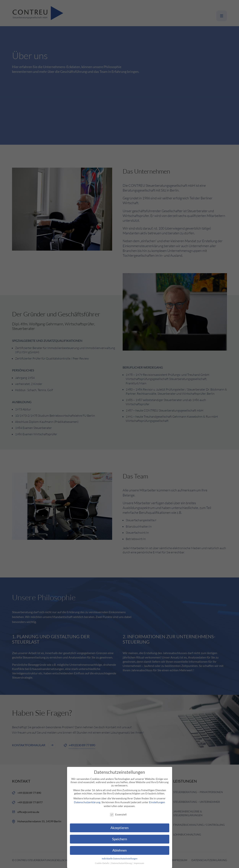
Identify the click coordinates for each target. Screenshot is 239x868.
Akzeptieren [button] (119, 828)
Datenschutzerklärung (87, 802)
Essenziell (118, 814)
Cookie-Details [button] (102, 863)
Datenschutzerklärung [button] (122, 863)
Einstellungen (157, 802)
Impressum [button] (139, 863)
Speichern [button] (120, 839)
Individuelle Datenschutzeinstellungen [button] (120, 859)
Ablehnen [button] (119, 850)
